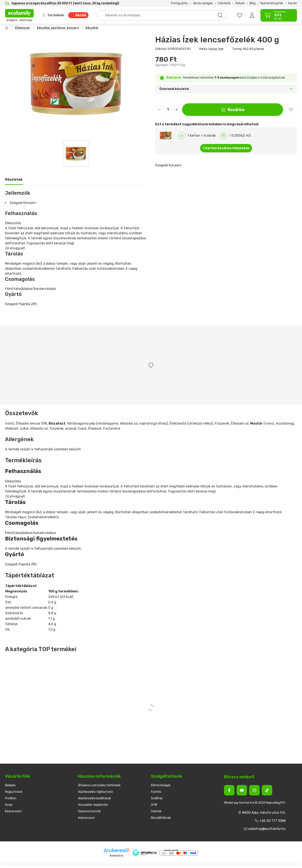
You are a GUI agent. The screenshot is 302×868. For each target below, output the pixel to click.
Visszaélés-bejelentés (93, 805)
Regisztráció (14, 792)
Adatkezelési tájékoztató (95, 792)
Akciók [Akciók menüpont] (81, 15)
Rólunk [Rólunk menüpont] (240, 3)
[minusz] (159, 109)
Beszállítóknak (161, 818)
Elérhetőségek (161, 785)
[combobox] (162, 15)
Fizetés (156, 792)
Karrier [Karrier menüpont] (293, 3)
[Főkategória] (7, 28)
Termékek (53, 15)
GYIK (154, 805)
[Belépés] (252, 15)
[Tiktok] (267, 790)
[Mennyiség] (168, 110)
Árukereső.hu (117, 855)
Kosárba (233, 110)
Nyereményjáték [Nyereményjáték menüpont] (272, 3)
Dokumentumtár (89, 811)
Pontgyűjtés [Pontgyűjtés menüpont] (179, 3)
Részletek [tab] (14, 179)
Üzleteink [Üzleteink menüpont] (224, 3)
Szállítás (157, 798)
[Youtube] (242, 790)
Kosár (9, 805)
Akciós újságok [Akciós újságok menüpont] (203, 3)
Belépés (10, 785)
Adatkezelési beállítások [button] (94, 798)
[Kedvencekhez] (291, 110)
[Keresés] (220, 15)
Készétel (92, 28)
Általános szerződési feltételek (99, 785)
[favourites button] (240, 15)
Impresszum (86, 818)
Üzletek (156, 811)
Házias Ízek (216, 49)
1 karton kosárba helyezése (226, 148)
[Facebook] (229, 790)
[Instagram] (254, 790)
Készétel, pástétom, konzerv (58, 28)
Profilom (11, 798)
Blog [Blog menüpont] (253, 3)
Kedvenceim (13, 811)
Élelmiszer (23, 28)
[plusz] (177, 109)
